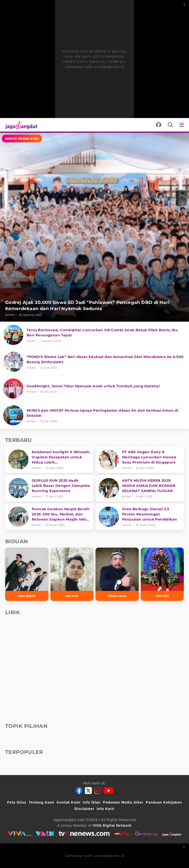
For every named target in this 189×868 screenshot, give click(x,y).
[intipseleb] (146, 834)
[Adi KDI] (162, 574)
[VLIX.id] (45, 834)
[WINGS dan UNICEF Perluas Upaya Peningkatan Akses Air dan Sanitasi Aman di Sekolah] (94, 415)
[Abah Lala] (117, 574)
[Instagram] (98, 791)
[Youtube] (109, 791)
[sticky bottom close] (185, 846)
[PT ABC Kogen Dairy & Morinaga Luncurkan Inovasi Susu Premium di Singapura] (140, 460)
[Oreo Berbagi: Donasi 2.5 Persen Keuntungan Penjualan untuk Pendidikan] (140, 517)
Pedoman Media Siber (123, 802)
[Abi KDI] (72, 574)
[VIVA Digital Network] (112, 825)
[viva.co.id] (19, 834)
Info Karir (106, 809)
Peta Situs (17, 802)
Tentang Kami (42, 802)
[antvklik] (122, 834)
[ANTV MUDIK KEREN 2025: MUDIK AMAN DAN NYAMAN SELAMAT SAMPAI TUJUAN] (140, 488)
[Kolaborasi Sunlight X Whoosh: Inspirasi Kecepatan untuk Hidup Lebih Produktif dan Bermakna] (49, 460)
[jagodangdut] (172, 834)
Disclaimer (84, 809)
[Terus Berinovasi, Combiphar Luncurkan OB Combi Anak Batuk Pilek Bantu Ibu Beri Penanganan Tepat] (94, 335)
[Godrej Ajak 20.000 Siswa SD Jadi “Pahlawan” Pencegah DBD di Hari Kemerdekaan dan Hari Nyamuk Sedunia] (94, 227)
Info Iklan (92, 802)
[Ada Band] (27, 574)
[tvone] (84, 834)
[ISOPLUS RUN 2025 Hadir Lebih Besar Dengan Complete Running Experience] (49, 488)
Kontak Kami (69, 802)
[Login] (159, 125)
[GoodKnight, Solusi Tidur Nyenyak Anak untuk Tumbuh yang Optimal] (94, 389)
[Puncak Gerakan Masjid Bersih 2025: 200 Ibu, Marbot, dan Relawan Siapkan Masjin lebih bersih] (49, 517)
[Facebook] (79, 791)
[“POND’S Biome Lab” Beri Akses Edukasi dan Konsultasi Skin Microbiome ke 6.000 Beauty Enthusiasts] (94, 362)
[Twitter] (88, 791)
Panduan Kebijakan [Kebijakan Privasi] (164, 802)
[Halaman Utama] (20, 125)
